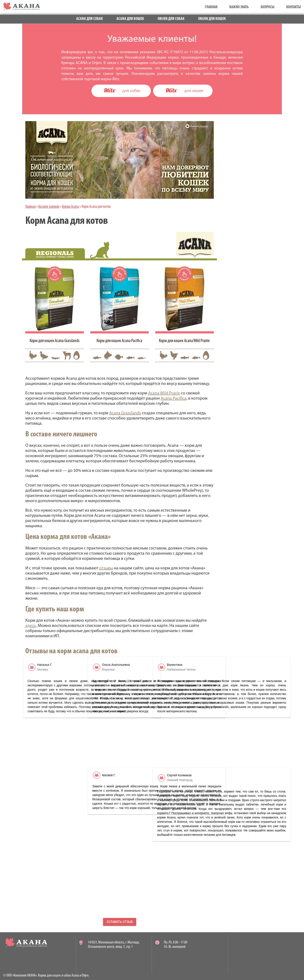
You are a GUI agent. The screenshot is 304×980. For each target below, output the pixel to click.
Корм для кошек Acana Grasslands (55, 341)
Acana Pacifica (174, 399)
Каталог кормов (49, 207)
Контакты (293, 7)
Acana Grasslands (125, 413)
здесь (31, 626)
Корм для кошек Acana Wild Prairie (184, 341)
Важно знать (239, 7)
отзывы (106, 568)
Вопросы (268, 7)
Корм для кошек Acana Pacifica (119, 341)
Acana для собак (90, 19)
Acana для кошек (130, 19)
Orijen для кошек (212, 19)
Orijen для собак (171, 19)
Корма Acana (70, 207)
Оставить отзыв (120, 922)
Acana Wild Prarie (164, 393)
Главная (211, 7)
